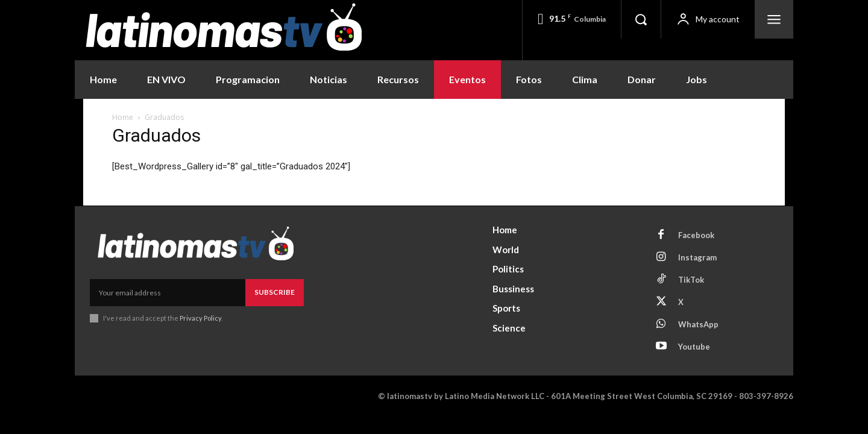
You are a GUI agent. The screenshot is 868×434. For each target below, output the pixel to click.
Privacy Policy (200, 318)
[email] (168, 292)
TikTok (691, 280)
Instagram (697, 257)
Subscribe (275, 292)
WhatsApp (698, 324)
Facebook (696, 235)
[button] (641, 19)
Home (123, 117)
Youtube (694, 347)
